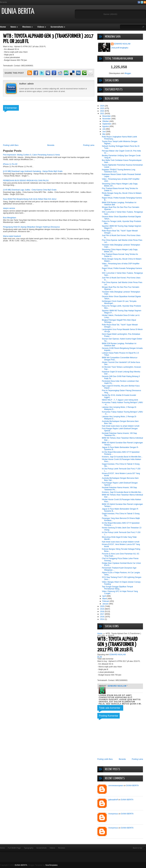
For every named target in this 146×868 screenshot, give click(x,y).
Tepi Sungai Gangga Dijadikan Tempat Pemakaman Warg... (117, 588)
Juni (104, 132)
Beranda (3, 2)
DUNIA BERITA (18, 12)
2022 (103, 111)
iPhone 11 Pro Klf (10, 164)
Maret (105, 599)
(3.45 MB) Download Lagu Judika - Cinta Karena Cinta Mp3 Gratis (30, 190)
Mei (104, 134)
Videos (42, 27)
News (14, 27)
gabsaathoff (113, 800)
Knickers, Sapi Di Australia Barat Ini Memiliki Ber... (122, 457)
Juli (104, 129)
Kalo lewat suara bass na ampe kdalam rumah (121, 426)
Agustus (106, 126)
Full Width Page (14, 848)
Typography (29, 848)
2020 (103, 606)
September (107, 124)
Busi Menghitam (10, 218)
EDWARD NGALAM (122, 44)
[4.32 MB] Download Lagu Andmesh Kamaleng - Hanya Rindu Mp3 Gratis (33, 171)
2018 (103, 612)
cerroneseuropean (116, 786)
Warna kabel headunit (12, 236)
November (107, 119)
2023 (103, 108)
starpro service (9, 208)
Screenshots (58, 27)
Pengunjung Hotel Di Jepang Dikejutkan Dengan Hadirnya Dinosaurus (31, 227)
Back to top (137, 848)
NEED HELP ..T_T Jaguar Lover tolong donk (120, 400)
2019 (103, 609)
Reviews (28, 27)
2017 (103, 614)
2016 (103, 617)
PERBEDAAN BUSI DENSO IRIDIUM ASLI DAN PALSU (26, 181)
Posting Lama (89, 145)
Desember (107, 116)
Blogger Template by (43, 865)
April (104, 596)
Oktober (106, 121)
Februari (106, 601)
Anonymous (113, 814)
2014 (103, 619)
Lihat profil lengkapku (120, 48)
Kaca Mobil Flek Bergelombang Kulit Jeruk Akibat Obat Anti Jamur (30, 199)
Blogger (128, 73)
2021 (103, 114)
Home (3, 27)
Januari (106, 604)
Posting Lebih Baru (11, 145)
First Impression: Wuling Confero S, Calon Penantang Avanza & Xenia (31, 155)
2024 (103, 106)
